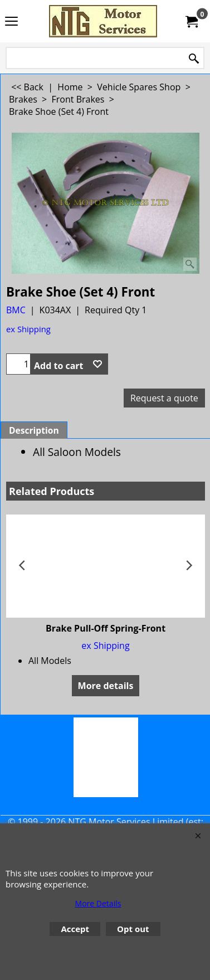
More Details (98, 903)
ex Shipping (28, 329)
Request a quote (164, 398)
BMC (16, 310)
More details (106, 686)
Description (34, 430)
